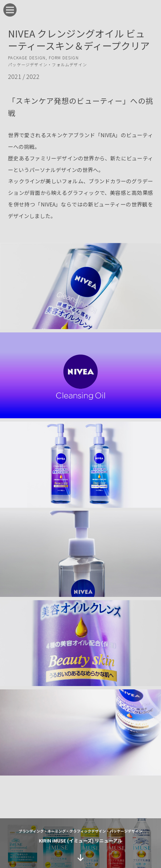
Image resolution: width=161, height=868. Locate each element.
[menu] (10, 10)
